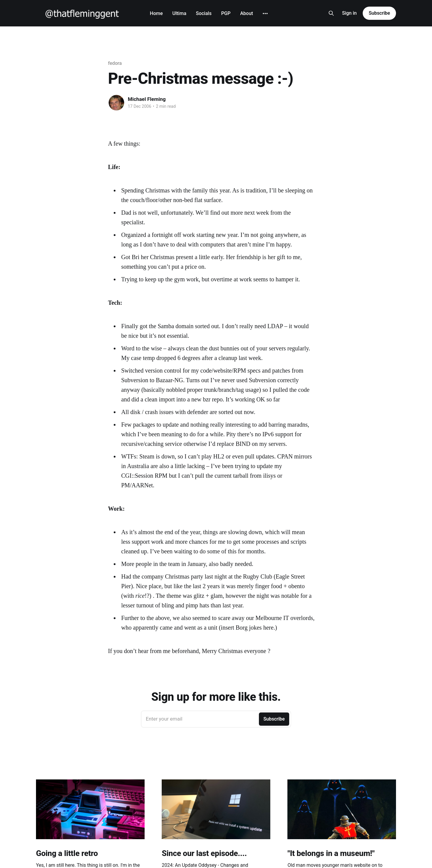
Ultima (179, 13)
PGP (226, 13)
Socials (204, 13)
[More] (265, 14)
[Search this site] (331, 13)
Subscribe (379, 13)
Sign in (349, 13)
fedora (115, 63)
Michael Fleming (147, 99)
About (246, 13)
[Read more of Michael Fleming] (116, 103)
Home (156, 13)
